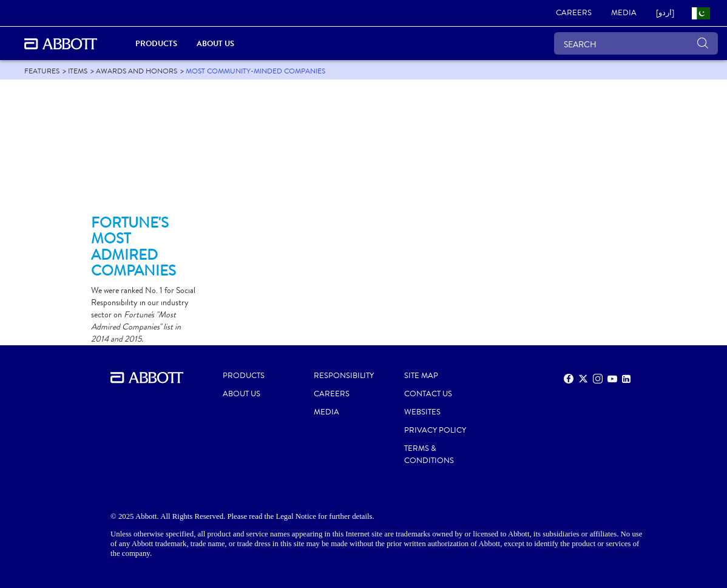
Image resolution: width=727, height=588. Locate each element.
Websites (422, 412)
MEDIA (326, 412)
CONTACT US (428, 394)
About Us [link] (215, 43)
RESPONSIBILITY (344, 376)
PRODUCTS (244, 376)
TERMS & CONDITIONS (429, 455)
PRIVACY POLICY (435, 430)
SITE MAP (421, 376)
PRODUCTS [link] (156, 43)
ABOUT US (242, 394)
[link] (574, 13)
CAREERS (332, 394)
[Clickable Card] (145, 152)
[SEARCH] (636, 43)
